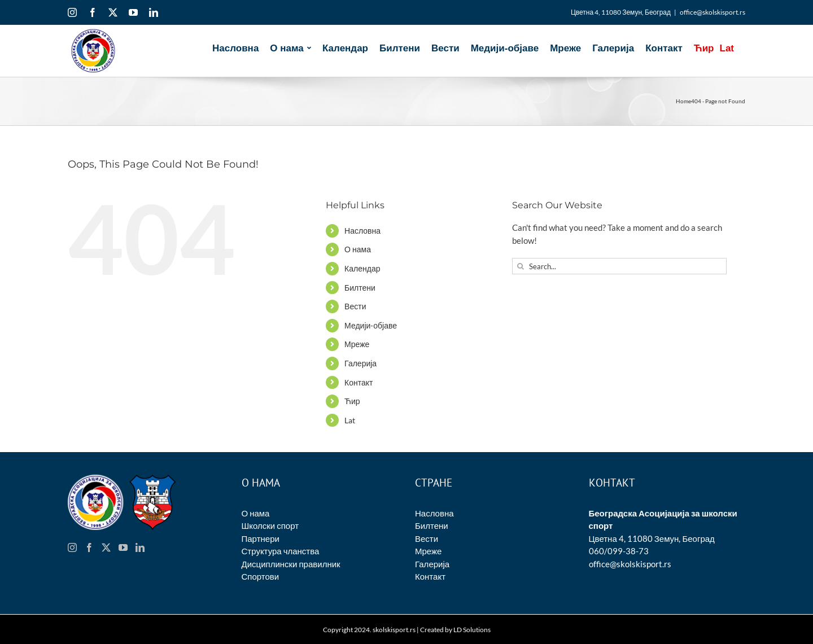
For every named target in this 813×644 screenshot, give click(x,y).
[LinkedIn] (140, 547)
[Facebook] (89, 547)
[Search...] (619, 266)
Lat (350, 420)
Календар (362, 268)
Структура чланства (281, 551)
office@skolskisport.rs (713, 12)
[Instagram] (72, 547)
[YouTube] (123, 547)
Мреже (357, 344)
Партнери (261, 538)
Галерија (360, 363)
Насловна (362, 231)
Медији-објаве (371, 325)
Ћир (352, 401)
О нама (358, 249)
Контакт (359, 382)
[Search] (520, 266)
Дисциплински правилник (291, 564)
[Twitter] (106, 547)
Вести (355, 306)
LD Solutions (472, 630)
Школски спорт (270, 525)
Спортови (261, 576)
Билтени (360, 288)
